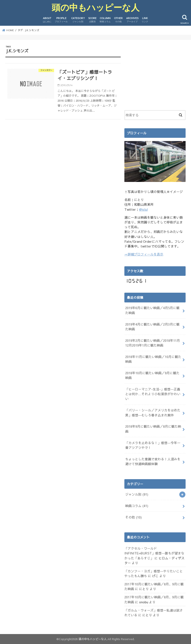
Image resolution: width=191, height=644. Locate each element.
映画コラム (137, 506)
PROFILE (61, 20)
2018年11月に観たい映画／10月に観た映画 (153, 359)
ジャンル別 (137, 494)
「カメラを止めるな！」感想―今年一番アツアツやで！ (153, 445)
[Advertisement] (158, 72)
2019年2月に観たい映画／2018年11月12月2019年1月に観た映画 (153, 343)
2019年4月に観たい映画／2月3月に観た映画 (152, 327)
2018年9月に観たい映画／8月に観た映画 (153, 429)
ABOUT (47, 20)
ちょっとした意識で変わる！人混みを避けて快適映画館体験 (153, 461)
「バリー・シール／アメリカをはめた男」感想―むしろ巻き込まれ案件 (153, 413)
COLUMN (105, 20)
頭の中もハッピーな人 (96, 7)
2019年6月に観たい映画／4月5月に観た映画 (152, 310)
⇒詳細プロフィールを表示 (144, 254)
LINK (145, 20)
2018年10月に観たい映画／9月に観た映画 (152, 375)
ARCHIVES (132, 20)
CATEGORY (78, 20)
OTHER (118, 20)
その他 (133, 517)
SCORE (92, 20)
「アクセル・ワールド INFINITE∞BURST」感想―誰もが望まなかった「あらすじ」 (154, 553)
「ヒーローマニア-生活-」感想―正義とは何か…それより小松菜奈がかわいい (153, 394)
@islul (143, 209)
